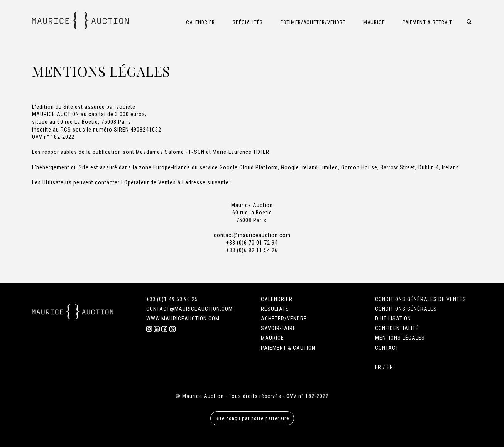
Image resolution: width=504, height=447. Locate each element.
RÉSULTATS (275, 309)
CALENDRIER (277, 299)
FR (378, 367)
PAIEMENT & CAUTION (288, 348)
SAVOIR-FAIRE (278, 328)
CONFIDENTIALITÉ (397, 328)
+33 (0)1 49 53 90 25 (172, 299)
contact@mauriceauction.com (252, 235)
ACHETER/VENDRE (284, 319)
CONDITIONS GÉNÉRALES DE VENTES (421, 299)
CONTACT (387, 348)
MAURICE (272, 338)
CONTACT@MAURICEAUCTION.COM (189, 309)
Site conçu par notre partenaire (252, 418)
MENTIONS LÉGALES (400, 338)
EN (390, 367)
